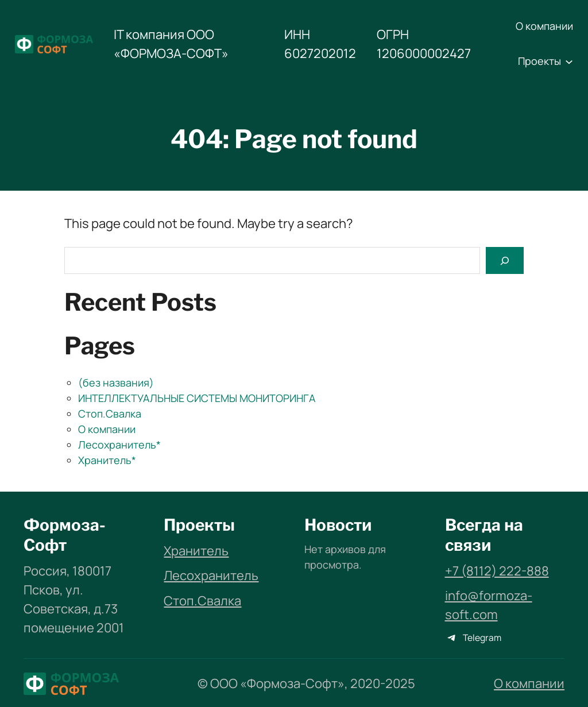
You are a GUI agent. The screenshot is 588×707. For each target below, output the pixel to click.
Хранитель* (107, 460)
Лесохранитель (211, 575)
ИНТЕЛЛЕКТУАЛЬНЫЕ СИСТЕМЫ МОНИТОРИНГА (197, 398)
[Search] (505, 260)
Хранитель (196, 551)
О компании (107, 429)
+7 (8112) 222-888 (497, 571)
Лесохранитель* (119, 445)
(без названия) (116, 383)
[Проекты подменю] (569, 61)
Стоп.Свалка (110, 414)
